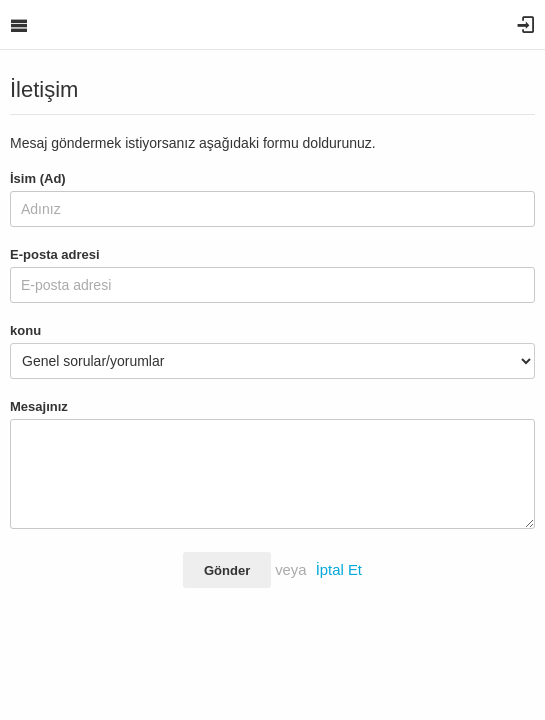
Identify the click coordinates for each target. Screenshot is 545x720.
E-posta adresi (55, 254)
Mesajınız (39, 406)
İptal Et (339, 570)
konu (25, 330)
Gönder (227, 570)
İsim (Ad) (38, 178)
